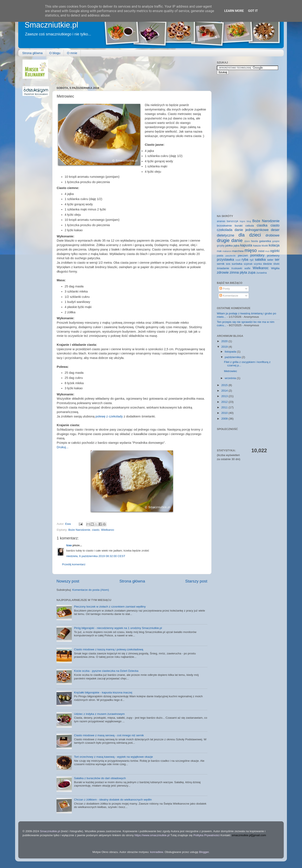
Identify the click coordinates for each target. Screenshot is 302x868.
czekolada (225, 230)
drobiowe (272, 235)
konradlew (157, 852)
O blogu (55, 53)
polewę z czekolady (109, 416)
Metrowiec (231, 371)
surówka (237, 264)
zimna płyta (238, 272)
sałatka (260, 259)
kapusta (246, 245)
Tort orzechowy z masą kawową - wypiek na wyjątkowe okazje (113, 757)
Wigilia (275, 268)
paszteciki (231, 256)
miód (261, 251)
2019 (225, 347)
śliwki (276, 264)
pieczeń (243, 255)
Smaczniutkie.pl (51, 25)
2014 (225, 391)
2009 (225, 419)
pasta (220, 256)
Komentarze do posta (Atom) (91, 590)
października (233, 357)
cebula (250, 226)
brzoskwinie (224, 226)
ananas (221, 221)
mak (219, 251)
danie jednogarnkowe (252, 230)
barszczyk (233, 221)
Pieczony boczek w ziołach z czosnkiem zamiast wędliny (110, 607)
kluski (265, 246)
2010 (225, 413)
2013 (225, 396)
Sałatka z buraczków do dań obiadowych (100, 778)
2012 (225, 402)
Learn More (234, 11)
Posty (225, 289)
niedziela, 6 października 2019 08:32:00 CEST (96, 556)
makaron (227, 251)
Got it (253, 11)
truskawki (237, 268)
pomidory (258, 255)
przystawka (225, 259)
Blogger (204, 852)
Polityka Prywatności (206, 835)
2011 (225, 407)
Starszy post (196, 581)
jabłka (229, 246)
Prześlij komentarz (74, 564)
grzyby (221, 246)
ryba (245, 259)
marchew (238, 251)
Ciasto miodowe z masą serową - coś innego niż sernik (109, 735)
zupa (252, 272)
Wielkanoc (108, 530)
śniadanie (223, 268)
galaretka (265, 241)
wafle (247, 268)
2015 (225, 385)
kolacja (274, 245)
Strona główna (32, 53)
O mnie (72, 53)
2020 (225, 341)
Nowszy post (68, 581)
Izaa (69, 545)
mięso (251, 250)
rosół (238, 260)
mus (267, 251)
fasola (254, 241)
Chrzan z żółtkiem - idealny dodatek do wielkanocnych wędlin (113, 800)
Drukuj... (63, 447)
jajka (236, 246)
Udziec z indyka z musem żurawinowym (99, 714)
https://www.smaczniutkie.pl (152, 835)
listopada (231, 352)
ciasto (96, 530)
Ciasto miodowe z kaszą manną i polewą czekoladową (109, 649)
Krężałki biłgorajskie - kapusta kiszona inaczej (103, 692)
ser (277, 259)
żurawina (262, 273)
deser (275, 230)
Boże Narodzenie (79, 530)
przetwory (273, 255)
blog (249, 221)
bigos (243, 221)
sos (228, 264)
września (231, 378)
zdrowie (223, 272)
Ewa (68, 524)
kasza (257, 246)
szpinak (248, 264)
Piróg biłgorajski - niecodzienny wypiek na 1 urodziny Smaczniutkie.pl (118, 628)
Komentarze (229, 296)
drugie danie (230, 240)
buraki (239, 226)
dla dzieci (250, 235)
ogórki (275, 251)
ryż (252, 260)
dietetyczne (226, 235)
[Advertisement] (134, 69)
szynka (258, 264)
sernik (221, 264)
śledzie (268, 264)
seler (270, 260)
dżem (247, 241)
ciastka (262, 225)
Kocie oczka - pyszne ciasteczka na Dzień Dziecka (106, 671)
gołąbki (276, 241)
